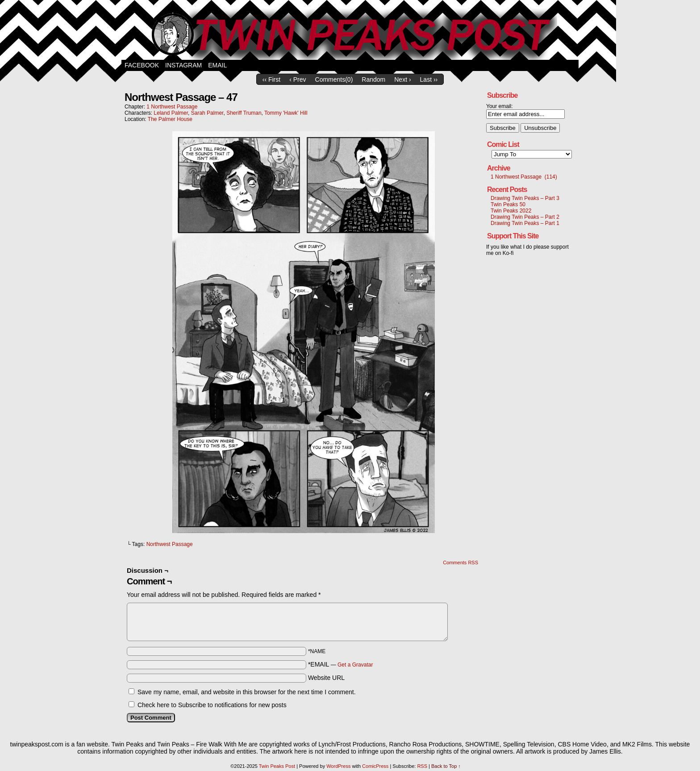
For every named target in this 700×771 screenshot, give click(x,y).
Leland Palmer (171, 113)
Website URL (326, 678)
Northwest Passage (170, 544)
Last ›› (429, 79)
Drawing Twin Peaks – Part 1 (525, 223)
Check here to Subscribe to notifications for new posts (208, 705)
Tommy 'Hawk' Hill (286, 113)
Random (373, 79)
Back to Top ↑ (446, 766)
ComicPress (375, 766)
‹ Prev (298, 79)
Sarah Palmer (207, 113)
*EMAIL (341, 664)
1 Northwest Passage (172, 107)
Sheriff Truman (244, 113)
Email (217, 65)
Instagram (183, 65)
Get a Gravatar (355, 665)
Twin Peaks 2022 (511, 211)
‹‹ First (271, 79)
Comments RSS (460, 563)
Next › (402, 79)
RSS (422, 766)
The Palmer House (170, 119)
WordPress (338, 766)
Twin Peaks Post (350, 32)
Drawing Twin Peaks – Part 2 (525, 217)
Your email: (500, 106)
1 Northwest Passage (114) (524, 177)
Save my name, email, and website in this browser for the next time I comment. (247, 692)
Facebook (142, 65)
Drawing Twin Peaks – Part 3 (525, 198)
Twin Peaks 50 (508, 204)
